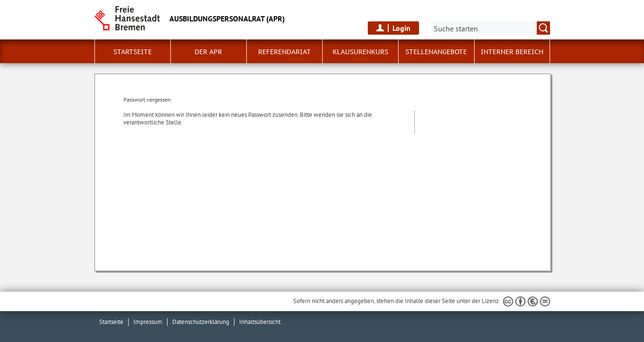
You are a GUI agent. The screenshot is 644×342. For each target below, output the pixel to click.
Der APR (208, 52)
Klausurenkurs (360, 52)
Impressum (148, 322)
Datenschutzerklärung (201, 322)
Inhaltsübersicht (260, 322)
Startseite (111, 322)
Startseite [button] (133, 52)
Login (401, 28)
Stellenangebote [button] (436, 52)
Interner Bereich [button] (512, 52)
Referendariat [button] (285, 52)
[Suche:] (491, 28)
